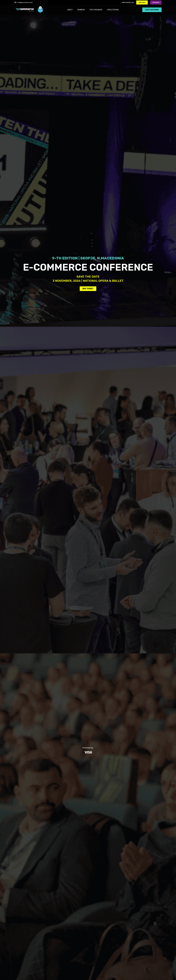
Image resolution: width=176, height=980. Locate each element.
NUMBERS (81, 10)
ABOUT (70, 10)
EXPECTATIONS (113, 10)
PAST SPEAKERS (96, 10)
